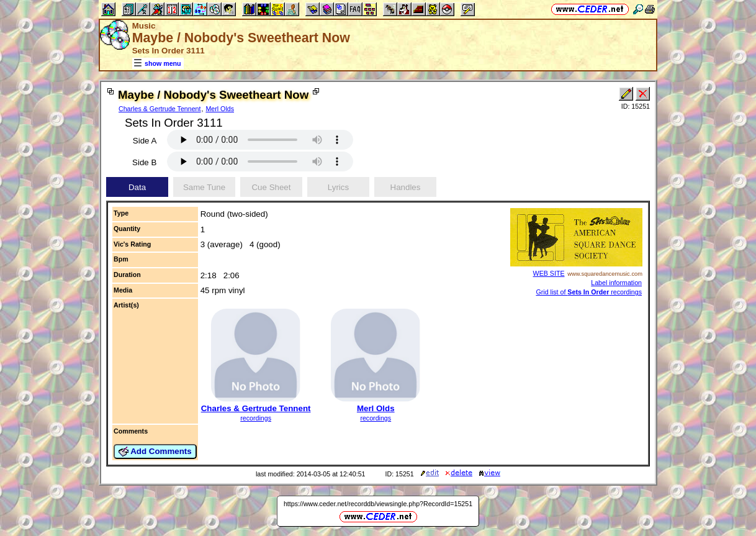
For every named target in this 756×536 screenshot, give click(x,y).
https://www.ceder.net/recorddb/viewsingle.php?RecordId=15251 (378, 504)
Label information (616, 283)
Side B (144, 162)
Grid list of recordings (589, 292)
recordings (256, 418)
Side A (145, 141)
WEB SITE (549, 273)
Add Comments (155, 452)
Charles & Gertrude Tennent (160, 109)
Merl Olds (220, 109)
